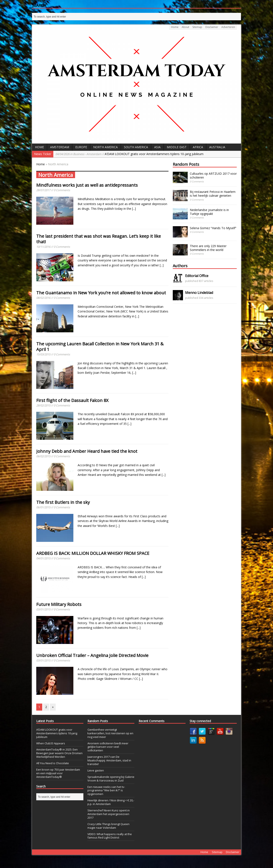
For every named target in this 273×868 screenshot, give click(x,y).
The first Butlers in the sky (63, 502)
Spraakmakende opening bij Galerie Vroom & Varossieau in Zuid (111, 779)
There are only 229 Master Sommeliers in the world (208, 248)
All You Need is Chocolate (53, 763)
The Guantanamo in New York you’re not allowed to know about (101, 293)
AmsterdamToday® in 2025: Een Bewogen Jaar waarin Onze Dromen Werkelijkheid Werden (59, 753)
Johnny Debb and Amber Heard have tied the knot (87, 451)
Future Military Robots (59, 604)
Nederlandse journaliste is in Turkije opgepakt (209, 212)
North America (105, 147)
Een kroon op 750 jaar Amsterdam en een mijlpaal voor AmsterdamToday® (58, 773)
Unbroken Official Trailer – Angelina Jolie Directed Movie (92, 655)
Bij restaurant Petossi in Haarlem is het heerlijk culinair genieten (213, 194)
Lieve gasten (96, 770)
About (185, 27)
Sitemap (197, 27)
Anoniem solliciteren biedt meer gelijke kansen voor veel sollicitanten (108, 747)
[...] (134, 209)
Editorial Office (197, 276)
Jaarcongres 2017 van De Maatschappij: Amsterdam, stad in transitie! (109, 760)
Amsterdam (60, 147)
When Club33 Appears (51, 743)
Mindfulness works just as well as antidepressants (87, 185)
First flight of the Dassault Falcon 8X (72, 400)
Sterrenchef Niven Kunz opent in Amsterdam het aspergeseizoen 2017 (109, 814)
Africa (198, 147)
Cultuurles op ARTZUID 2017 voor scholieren (213, 175)
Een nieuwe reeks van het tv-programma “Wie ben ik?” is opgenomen (106, 790)
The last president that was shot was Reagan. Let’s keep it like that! (99, 239)
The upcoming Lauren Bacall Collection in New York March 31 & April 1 (100, 347)
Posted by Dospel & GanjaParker (89, 857)
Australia (217, 147)
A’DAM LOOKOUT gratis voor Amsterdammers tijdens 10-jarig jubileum (129, 154)
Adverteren (228, 27)
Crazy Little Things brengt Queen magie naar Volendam (108, 826)
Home (175, 27)
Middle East (177, 147)
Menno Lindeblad (199, 293)
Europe (81, 147)
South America (136, 147)
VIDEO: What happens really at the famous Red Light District (110, 836)
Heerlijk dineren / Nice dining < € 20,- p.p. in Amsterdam (111, 802)
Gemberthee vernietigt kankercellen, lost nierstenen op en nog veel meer (110, 733)
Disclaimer (212, 27)
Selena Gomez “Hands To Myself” (213, 228)
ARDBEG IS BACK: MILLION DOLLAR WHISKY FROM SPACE (93, 553)
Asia (157, 147)
